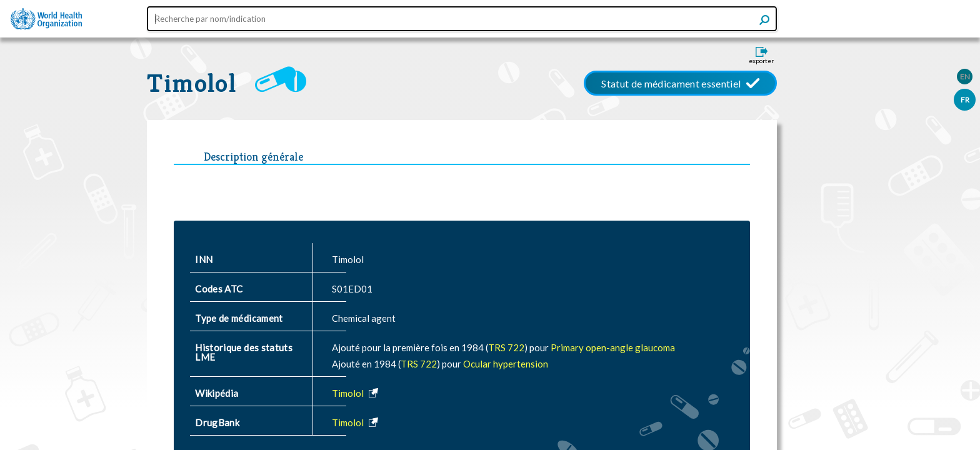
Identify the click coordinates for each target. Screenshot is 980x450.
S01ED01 (352, 289)
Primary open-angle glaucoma (613, 347)
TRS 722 (506, 347)
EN (965, 77)
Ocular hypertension (506, 364)
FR (965, 100)
